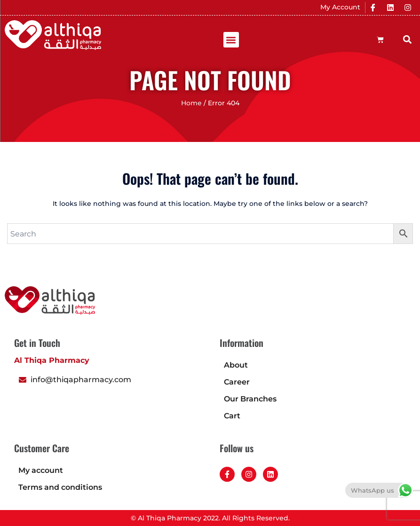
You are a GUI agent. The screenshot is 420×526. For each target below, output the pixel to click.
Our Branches (250, 399)
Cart (232, 416)
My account (41, 470)
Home (191, 103)
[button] (231, 40)
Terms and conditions (60, 487)
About (236, 365)
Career (237, 382)
